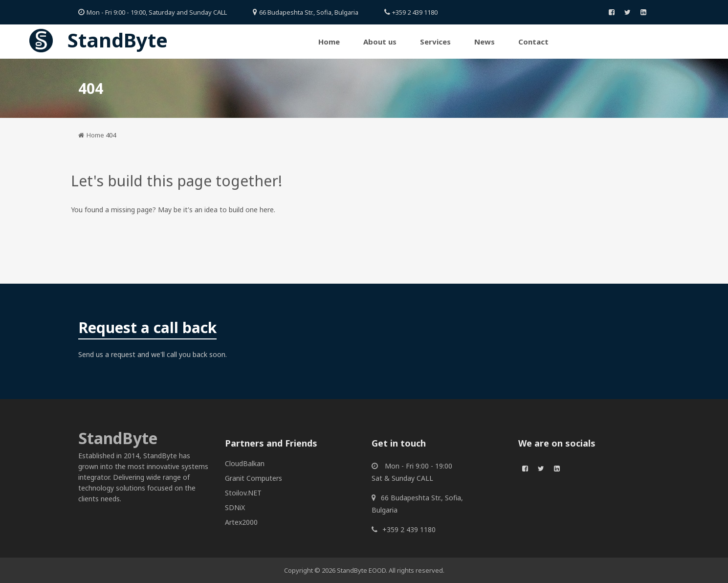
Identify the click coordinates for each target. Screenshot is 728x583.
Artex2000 (241, 522)
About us (380, 42)
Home (329, 42)
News (485, 42)
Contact (533, 42)
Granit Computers (254, 478)
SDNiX (235, 507)
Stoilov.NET (243, 493)
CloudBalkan (245, 463)
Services (435, 42)
